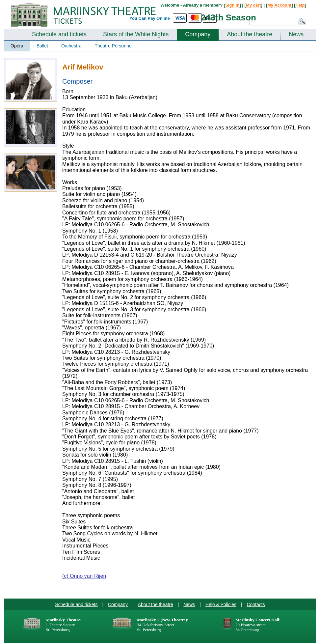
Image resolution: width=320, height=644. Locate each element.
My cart (253, 5)
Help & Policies (221, 604)
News (296, 34)
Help (300, 5)
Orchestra (71, 46)
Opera (17, 46)
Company (198, 34)
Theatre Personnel (113, 46)
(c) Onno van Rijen (84, 576)
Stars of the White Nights (136, 34)
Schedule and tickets (59, 34)
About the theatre (250, 34)
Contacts (256, 604)
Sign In (232, 5)
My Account (279, 5)
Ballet (42, 46)
